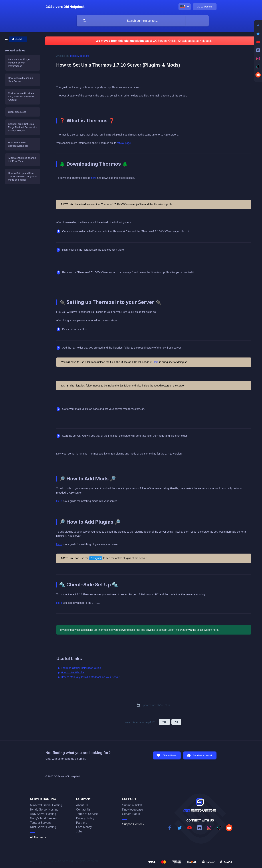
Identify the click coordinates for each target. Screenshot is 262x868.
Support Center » (133, 824)
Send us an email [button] (202, 755)
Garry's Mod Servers (43, 818)
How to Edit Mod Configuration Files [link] (18, 144)
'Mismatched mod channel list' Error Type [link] (22, 160)
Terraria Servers (40, 823)
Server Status (131, 814)
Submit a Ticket (132, 805)
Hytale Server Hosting (44, 810)
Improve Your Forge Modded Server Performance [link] (19, 63)
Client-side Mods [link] (17, 112)
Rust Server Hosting (43, 827)
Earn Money (84, 827)
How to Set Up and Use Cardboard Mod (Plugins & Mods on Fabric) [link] (22, 176)
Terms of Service (87, 814)
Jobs (79, 831)
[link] (16, 39)
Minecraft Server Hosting (46, 805)
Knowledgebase (133, 810)
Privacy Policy (85, 818)
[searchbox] (143, 21)
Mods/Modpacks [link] (80, 56)
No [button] (176, 722)
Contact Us (83, 810)
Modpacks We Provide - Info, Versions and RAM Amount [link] (21, 97)
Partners (82, 823)
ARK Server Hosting (43, 814)
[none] (65, 7)
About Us (82, 805)
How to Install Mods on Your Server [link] (20, 80)
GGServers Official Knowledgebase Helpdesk (182, 41)
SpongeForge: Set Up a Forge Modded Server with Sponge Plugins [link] (22, 127)
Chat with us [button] (169, 755)
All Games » (38, 837)
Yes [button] (164, 722)
